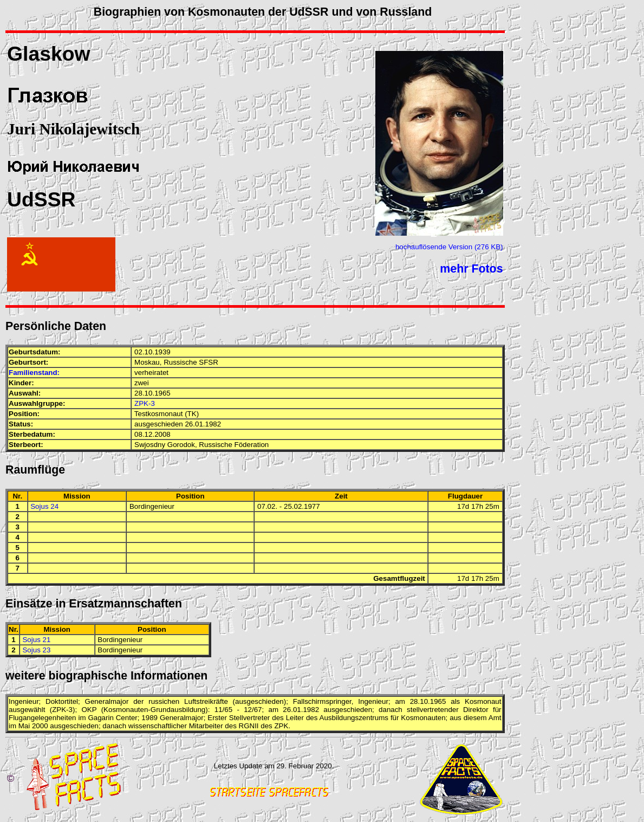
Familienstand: (34, 373)
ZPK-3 (145, 403)
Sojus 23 (36, 650)
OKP (89, 710)
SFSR (209, 362)
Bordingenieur (152, 506)
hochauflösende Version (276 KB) (449, 247)
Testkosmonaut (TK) (167, 414)
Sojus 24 (44, 506)
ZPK (59, 710)
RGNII (249, 726)
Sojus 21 (36, 640)
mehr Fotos (471, 269)
